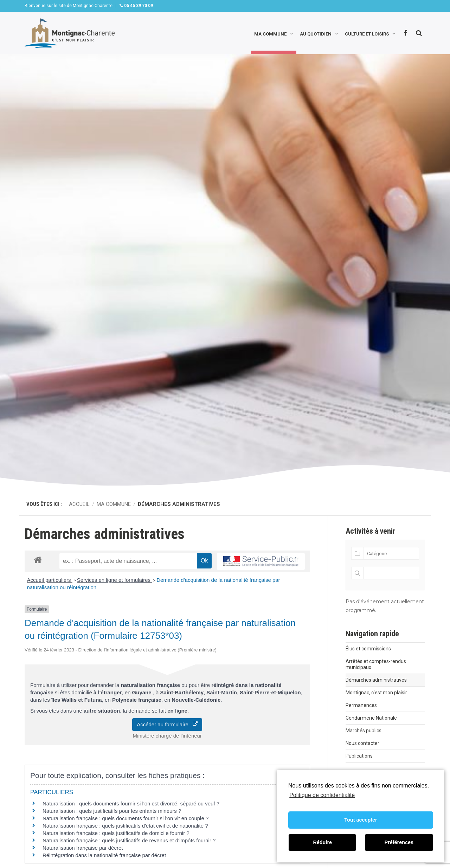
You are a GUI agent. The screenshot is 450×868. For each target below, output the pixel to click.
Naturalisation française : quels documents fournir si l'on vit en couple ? (126, 818)
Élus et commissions (368, 649)
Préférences (399, 842)
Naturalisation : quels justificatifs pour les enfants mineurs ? (112, 811)
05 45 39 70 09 (138, 6)
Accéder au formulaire (167, 724)
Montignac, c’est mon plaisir (376, 693)
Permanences (361, 705)
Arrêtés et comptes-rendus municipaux (376, 664)
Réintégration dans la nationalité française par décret (104, 855)
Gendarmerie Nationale (371, 718)
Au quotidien (316, 33)
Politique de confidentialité (322, 795)
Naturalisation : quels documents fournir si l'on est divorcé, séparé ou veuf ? (131, 803)
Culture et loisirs (367, 33)
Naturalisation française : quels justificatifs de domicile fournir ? (116, 833)
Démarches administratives (376, 680)
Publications (359, 756)
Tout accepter (361, 820)
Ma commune (270, 33)
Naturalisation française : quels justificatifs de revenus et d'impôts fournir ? (129, 840)
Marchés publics (364, 731)
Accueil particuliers (50, 580)
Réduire (322, 842)
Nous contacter (362, 743)
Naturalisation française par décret (83, 848)
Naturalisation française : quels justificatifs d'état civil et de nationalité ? (125, 826)
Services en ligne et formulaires (114, 580)
